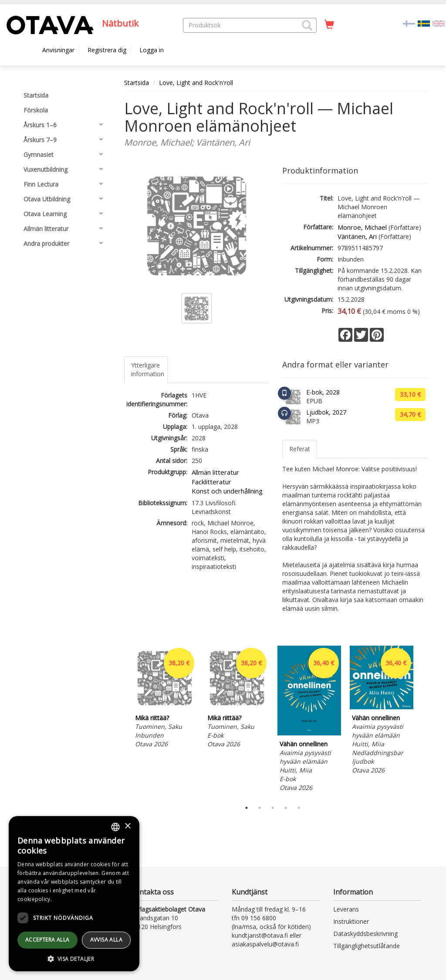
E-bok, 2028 (323, 392)
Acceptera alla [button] (47, 940)
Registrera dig (107, 50)
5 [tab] (299, 808)
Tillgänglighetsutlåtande (367, 946)
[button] (307, 25)
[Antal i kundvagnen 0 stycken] (329, 25)
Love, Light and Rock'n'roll (196, 83)
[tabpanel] (165, 698)
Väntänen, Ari (357, 236)
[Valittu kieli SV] (424, 23)
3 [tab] (273, 808)
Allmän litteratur (215, 472)
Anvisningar (58, 50)
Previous (122, 721)
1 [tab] (247, 808)
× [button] (127, 826)
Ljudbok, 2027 (326, 412)
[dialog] (74, 894)
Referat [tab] (300, 449)
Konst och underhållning (227, 491)
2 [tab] (260, 808)
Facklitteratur (211, 482)
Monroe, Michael (362, 227)
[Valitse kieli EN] (439, 23)
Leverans (346, 909)
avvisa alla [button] (106, 940)
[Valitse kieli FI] (409, 23)
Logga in (152, 50)
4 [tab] (286, 808)
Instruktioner (351, 921)
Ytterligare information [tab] (148, 369)
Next (423, 721)
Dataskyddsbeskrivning (365, 934)
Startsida (137, 83)
